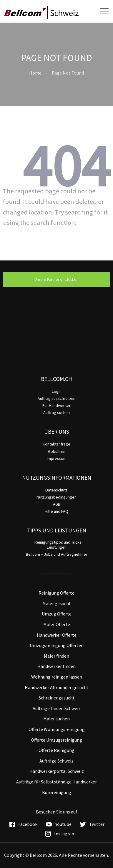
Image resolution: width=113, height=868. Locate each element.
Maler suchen (56, 719)
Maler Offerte (57, 624)
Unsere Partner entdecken (56, 279)
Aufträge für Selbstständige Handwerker (56, 782)
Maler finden (56, 656)
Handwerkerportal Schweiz (57, 771)
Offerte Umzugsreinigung (56, 740)
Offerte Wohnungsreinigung (57, 729)
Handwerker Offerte (57, 635)
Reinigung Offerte (56, 593)
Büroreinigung (57, 792)
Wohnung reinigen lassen (57, 677)
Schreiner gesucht (57, 698)
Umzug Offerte (57, 614)
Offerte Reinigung (56, 750)
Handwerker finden (56, 666)
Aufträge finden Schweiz (57, 708)
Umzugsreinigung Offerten (57, 645)
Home (35, 73)
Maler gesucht (57, 603)
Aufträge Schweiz (56, 761)
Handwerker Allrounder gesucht (57, 687)
